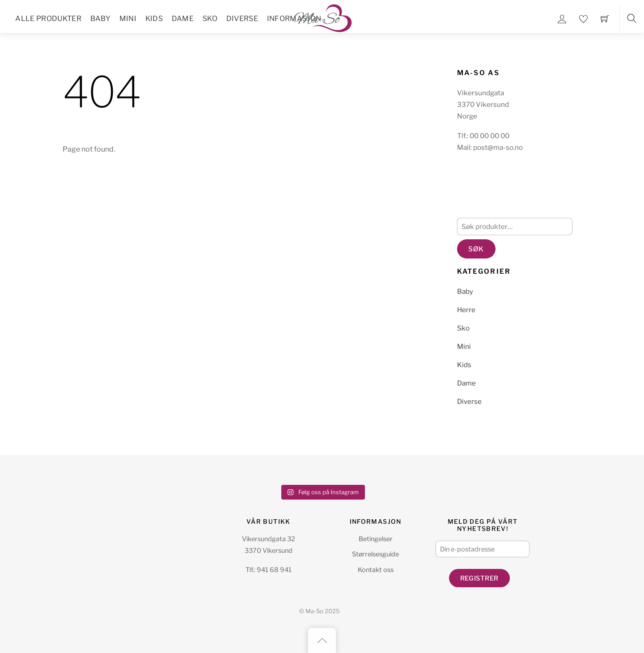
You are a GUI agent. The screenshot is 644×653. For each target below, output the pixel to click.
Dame (183, 19)
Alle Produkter (48, 19)
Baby (100, 19)
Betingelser (376, 539)
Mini (128, 19)
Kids (154, 19)
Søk (476, 249)
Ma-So (314, 611)
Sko (210, 19)
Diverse (242, 19)
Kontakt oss (376, 570)
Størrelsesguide (375, 554)
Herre (466, 310)
